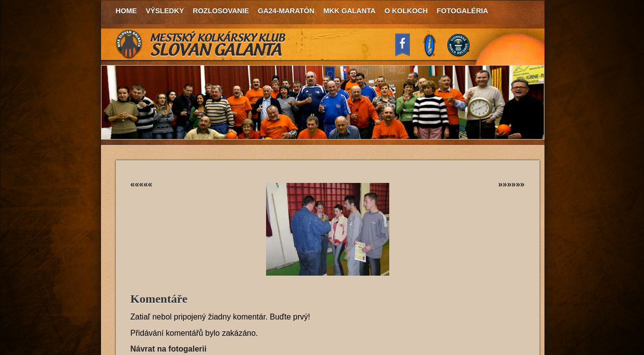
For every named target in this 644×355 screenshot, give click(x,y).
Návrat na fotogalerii (169, 349)
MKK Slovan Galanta (201, 44)
